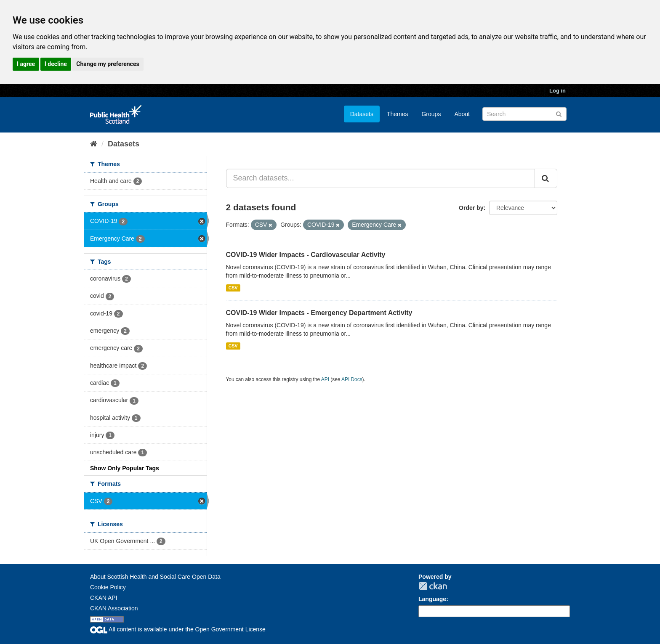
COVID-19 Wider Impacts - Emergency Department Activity (319, 313)
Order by (471, 208)
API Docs (352, 379)
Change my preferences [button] (108, 64)
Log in (558, 91)
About (462, 114)
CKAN (433, 586)
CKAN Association (114, 608)
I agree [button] (26, 64)
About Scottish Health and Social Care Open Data (155, 577)
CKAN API (104, 598)
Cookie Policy (108, 587)
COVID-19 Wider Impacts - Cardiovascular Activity (306, 255)
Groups (431, 114)
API (325, 379)
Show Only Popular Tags (125, 468)
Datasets (362, 114)
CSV (233, 288)
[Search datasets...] (381, 178)
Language (432, 599)
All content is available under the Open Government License (178, 629)
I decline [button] (56, 64)
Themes (398, 114)
